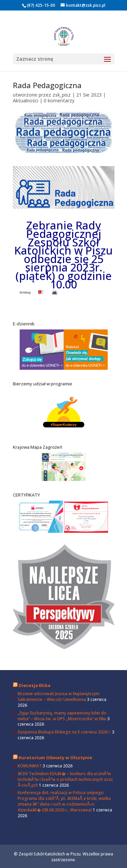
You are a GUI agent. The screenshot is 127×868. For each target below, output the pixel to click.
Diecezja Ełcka (35, 685)
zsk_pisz (62, 95)
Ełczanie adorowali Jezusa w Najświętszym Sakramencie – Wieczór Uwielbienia (59, 697)
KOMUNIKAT (30, 766)
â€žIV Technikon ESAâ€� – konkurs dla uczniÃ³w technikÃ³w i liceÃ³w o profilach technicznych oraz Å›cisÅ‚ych (65, 779)
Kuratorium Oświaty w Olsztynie (55, 758)
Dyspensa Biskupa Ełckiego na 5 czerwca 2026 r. (64, 732)
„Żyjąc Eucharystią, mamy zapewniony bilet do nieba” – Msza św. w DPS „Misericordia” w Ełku (62, 716)
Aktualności (26, 100)
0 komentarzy (59, 100)
